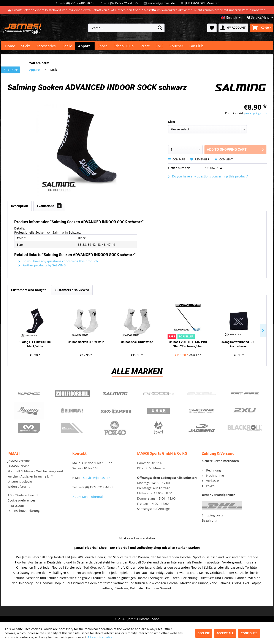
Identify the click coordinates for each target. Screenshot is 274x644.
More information (101, 637)
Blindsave (72, 411)
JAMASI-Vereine (19, 461)
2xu (245, 411)
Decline (204, 633)
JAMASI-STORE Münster (202, 3)
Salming (115, 394)
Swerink (202, 411)
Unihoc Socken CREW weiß (86, 342)
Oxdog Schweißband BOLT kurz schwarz (239, 344)
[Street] (145, 46)
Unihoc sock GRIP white (137, 342)
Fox (115, 428)
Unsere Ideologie (20, 482)
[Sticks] (26, 46)
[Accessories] (46, 46)
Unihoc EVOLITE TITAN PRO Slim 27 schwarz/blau (188, 344)
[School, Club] (124, 46)
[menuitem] (126, 28)
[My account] (233, 28)
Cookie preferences (21, 500)
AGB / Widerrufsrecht (23, 495)
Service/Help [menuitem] (259, 17)
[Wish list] (212, 28)
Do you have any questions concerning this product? (208, 176)
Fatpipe (245, 394)
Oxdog (158, 394)
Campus (115, 411)
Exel (202, 394)
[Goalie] (67, 46)
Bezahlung (210, 520)
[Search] (160, 28)
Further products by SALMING (42, 265)
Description (20, 206)
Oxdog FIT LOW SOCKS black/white (35, 344)
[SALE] (160, 46)
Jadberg (202, 428)
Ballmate (29, 411)
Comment (224, 159)
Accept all (225, 633)
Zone (72, 394)
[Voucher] (176, 46)
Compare (177, 159)
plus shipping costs (255, 113)
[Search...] (126, 28)
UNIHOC (29, 394)
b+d (158, 428)
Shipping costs (212, 515)
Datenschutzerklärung (24, 511)
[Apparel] (85, 46)
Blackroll (245, 428)
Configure (249, 633)
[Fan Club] (196, 46)
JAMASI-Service (18, 466)
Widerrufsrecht (19, 487)
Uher (158, 411)
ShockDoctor (72, 428)
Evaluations (49, 206)
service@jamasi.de (161, 3)
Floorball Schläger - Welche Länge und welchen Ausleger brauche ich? (35, 474)
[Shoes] (103, 46)
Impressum (16, 506)
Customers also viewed (72, 290)
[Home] (10, 46)
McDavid (29, 428)
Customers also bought (28, 290)
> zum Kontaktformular (89, 497)
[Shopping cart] (262, 28)
